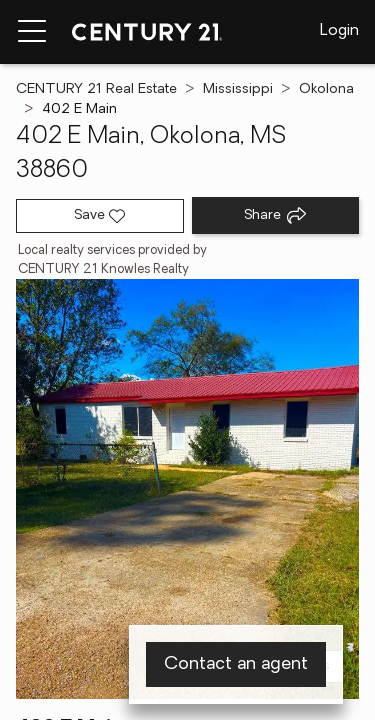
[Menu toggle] (32, 32)
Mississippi (238, 89)
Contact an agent (236, 664)
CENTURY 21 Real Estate (96, 89)
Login (339, 31)
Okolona (326, 89)
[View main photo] (187, 489)
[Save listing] (100, 216)
